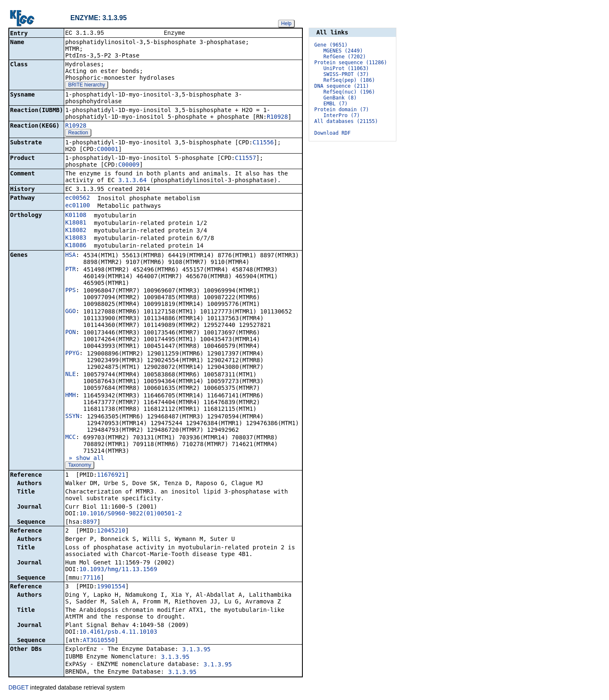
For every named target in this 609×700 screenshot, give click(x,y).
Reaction (78, 133)
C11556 (263, 143)
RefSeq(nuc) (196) (349, 92)
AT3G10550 (99, 641)
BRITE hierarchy (86, 86)
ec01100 (77, 206)
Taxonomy (79, 466)
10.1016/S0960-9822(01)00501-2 (130, 514)
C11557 (246, 159)
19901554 (111, 587)
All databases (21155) (346, 121)
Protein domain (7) (341, 110)
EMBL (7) (336, 104)
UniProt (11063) (346, 68)
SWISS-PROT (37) (346, 74)
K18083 (76, 238)
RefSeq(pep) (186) (349, 80)
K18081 (76, 223)
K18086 (76, 246)
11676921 (111, 475)
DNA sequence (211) (341, 86)
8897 (90, 522)
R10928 (277, 118)
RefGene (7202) (345, 57)
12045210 (111, 531)
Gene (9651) (331, 45)
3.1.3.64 (132, 181)
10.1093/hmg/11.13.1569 (118, 570)
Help (286, 24)
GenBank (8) (340, 98)
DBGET (18, 688)
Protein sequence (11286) (350, 63)
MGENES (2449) (343, 51)
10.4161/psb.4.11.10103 (118, 632)
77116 (92, 578)
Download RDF (332, 133)
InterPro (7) (342, 115)
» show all (85, 459)
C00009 (129, 165)
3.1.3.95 (196, 650)
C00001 (108, 150)
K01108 (76, 216)
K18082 (76, 231)
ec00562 (77, 199)
